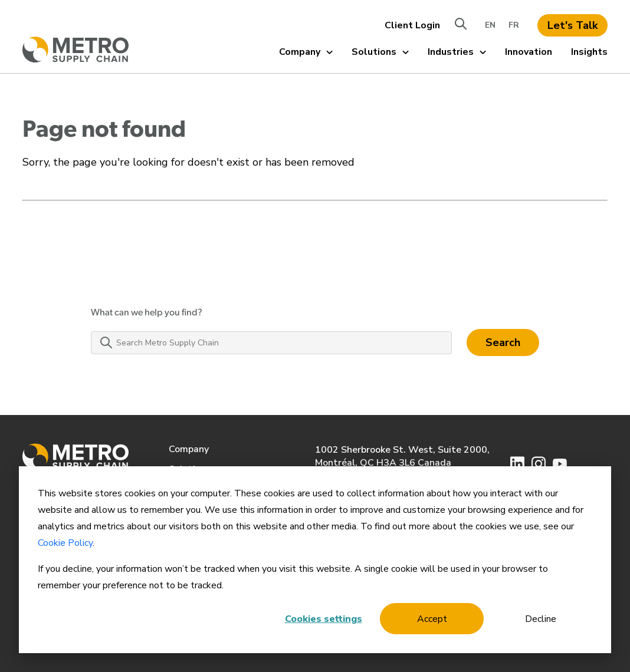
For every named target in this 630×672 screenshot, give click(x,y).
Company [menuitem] (189, 449)
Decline (541, 619)
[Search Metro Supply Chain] (271, 343)
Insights (589, 52)
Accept (432, 619)
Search (503, 342)
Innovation (529, 52)
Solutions (380, 52)
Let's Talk (572, 25)
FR (514, 25)
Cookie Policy (65, 543)
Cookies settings (324, 619)
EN (490, 25)
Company (306, 52)
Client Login (412, 25)
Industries (457, 52)
